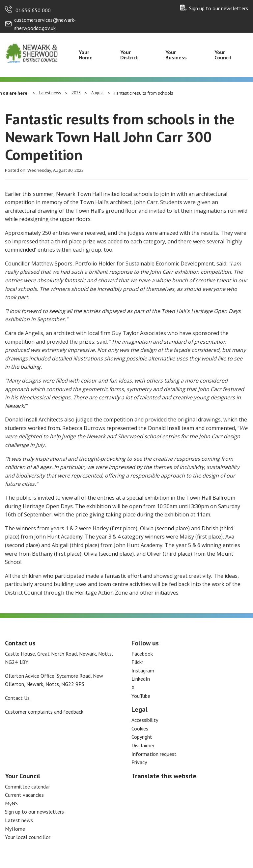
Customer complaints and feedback (44, 712)
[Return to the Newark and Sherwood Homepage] (32, 52)
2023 (76, 93)
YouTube (141, 696)
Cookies (140, 728)
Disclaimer (143, 745)
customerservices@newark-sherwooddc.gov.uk (45, 24)
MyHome (15, 829)
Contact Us (17, 698)
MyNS (11, 803)
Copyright (142, 737)
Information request (154, 754)
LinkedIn (141, 679)
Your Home (86, 55)
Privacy (139, 762)
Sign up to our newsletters (219, 8)
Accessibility (145, 720)
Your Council (223, 55)
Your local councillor (28, 837)
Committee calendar (28, 787)
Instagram (143, 670)
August (98, 93)
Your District (129, 55)
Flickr (137, 662)
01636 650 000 (33, 10)
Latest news (50, 93)
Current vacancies (24, 795)
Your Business (176, 55)
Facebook (142, 654)
